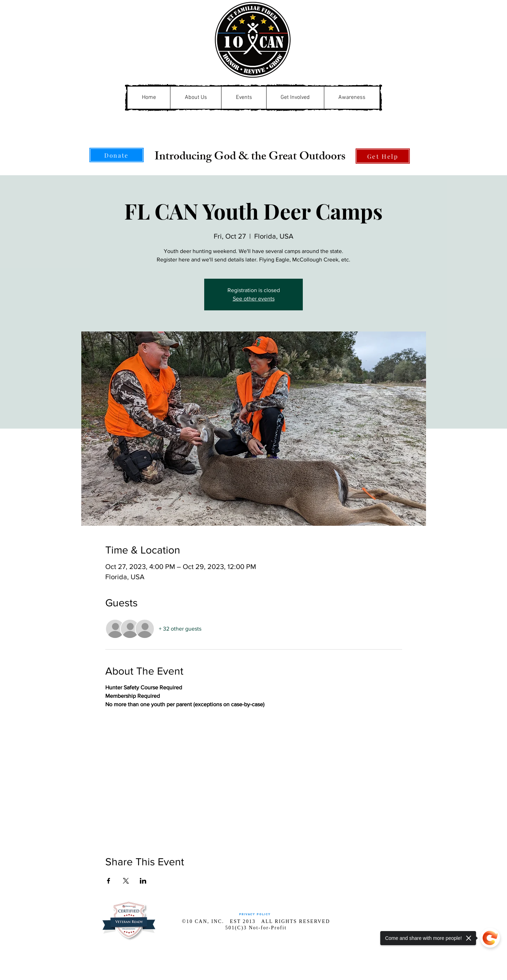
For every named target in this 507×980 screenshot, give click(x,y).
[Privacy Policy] (255, 914)
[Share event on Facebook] (109, 881)
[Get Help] (383, 156)
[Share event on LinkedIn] (143, 881)
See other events (254, 299)
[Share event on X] (126, 881)
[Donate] (117, 155)
